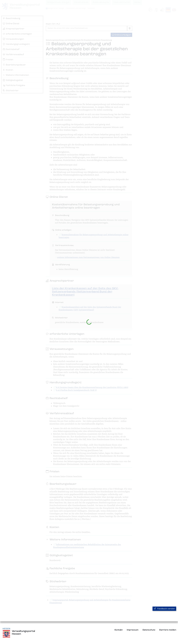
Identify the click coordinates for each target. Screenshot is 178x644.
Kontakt (119, 630)
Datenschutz (149, 630)
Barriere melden (168, 630)
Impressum (133, 630)
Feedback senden (164, 609)
